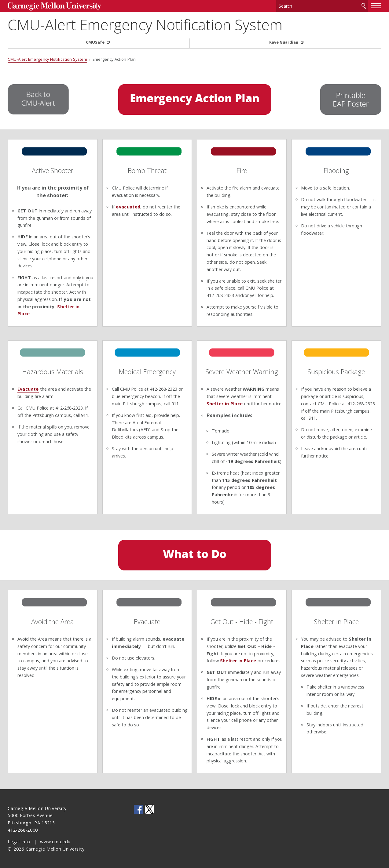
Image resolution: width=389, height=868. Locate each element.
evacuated (128, 207)
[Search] (322, 6)
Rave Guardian (284, 42)
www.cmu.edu (55, 842)
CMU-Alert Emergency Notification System (145, 25)
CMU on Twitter (149, 809)
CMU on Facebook (138, 809)
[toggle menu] (376, 5)
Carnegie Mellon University (54, 7)
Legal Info (19, 842)
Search (364, 6)
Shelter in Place (225, 404)
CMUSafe (96, 42)
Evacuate (28, 389)
